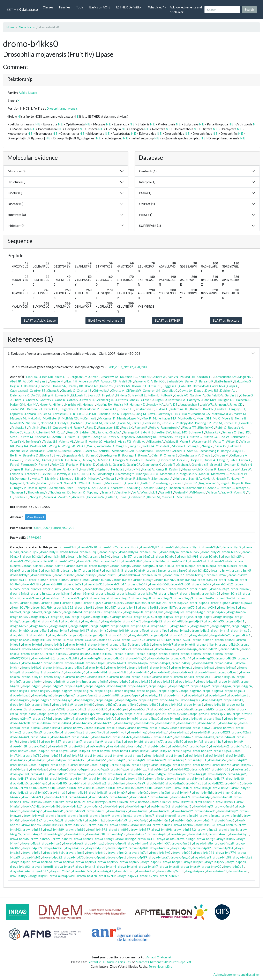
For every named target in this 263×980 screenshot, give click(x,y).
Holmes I (89, 404)
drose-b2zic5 (149, 876)
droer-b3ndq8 (115, 589)
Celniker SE (37, 390)
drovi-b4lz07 (39, 792)
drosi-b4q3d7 (137, 746)
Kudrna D (162, 409)
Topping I (93, 492)
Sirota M (27, 437)
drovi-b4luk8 (106, 788)
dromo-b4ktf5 (119, 672)
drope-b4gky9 (62, 691)
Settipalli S (58, 488)
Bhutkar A (31, 386)
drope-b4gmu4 (235, 691)
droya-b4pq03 (20, 866)
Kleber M (153, 497)
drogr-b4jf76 (19, 626)
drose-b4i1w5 (146, 871)
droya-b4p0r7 (75, 848)
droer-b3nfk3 (199, 589)
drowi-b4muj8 (139, 811)
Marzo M (240, 414)
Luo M (186, 414)
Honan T (72, 469)
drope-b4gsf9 (195, 695)
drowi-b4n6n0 (182, 820)
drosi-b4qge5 (134, 755)
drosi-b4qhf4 (215, 755)
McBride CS (70, 418)
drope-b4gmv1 (87, 695)
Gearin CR (134, 465)
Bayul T (238, 451)
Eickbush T (78, 395)
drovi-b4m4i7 (140, 797)
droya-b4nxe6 (52, 843)
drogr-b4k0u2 (220, 635)
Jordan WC (18, 409)
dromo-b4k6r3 (76, 644)
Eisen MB (47, 377)
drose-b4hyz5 (180, 732)
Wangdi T (166, 492)
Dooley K (136, 460)
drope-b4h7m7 (107, 704)
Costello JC (170, 390)
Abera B (67, 451)
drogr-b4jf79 (39, 626)
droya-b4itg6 (206, 839)
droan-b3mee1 (33, 566)
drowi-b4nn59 (62, 839)
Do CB (35, 395)
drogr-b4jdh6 (31, 621)
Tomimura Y (33, 441)
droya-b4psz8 (169, 866)
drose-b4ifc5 (194, 741)
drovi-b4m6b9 (54, 802)
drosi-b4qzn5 (222, 765)
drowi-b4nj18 (96, 834)
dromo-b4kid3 (53, 663)
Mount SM (204, 418)
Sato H (145, 432)
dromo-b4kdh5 (191, 654)
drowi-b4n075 (227, 825)
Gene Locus (27, 27)
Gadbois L (104, 465)
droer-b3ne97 (178, 589)
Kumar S (196, 409)
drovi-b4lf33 (78, 774)
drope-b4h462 (129, 704)
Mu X (216, 418)
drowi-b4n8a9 (184, 825)
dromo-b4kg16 (159, 658)
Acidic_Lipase (28, 93)
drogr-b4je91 (235, 621)
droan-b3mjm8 (113, 570)
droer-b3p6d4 (200, 603)
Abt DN (28, 381)
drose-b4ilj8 (18, 746)
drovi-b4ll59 (78, 778)
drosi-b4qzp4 (80, 769)
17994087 (34, 537)
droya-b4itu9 (226, 839)
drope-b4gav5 (207, 681)
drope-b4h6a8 (42, 704)
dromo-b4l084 (184, 677)
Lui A (155, 474)
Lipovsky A (63, 474)
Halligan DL (226, 400)
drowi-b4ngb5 (54, 834)
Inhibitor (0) (16, 225)
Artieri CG (158, 381)
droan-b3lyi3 (49, 552)
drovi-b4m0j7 (118, 792)
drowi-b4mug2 (117, 811)
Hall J (29, 469)
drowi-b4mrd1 (54, 811)
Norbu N (56, 483)
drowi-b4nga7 (32, 834)
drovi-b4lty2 (19, 876)
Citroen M (221, 455)
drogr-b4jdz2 (71, 621)
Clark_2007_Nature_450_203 (127, 367)
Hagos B (17, 469)
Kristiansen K (145, 409)
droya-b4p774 (226, 853)
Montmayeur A (162, 478)
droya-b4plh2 (21, 862)
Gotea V (73, 400)
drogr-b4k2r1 (241, 635)
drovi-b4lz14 (78, 792)
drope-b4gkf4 (20, 691)
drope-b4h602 (172, 704)
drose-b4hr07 (145, 723)
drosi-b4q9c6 (19, 751)
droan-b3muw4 (130, 575)
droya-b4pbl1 (31, 857)
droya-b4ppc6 (194, 862)
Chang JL (53, 390)
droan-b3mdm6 (221, 561)
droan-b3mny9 (87, 575)
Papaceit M (94, 423)
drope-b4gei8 (117, 686)
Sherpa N (84, 488)
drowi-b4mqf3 (203, 806)
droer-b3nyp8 (141, 598)
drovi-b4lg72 (137, 774)
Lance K (223, 469)
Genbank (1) (148, 171)
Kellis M (144, 377)
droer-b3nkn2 (20, 593)
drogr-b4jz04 (159, 635)
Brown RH (139, 386)
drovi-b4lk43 (59, 778)
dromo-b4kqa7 (226, 667)
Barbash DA (175, 381)
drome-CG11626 (134, 640)
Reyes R (238, 483)
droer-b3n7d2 (165, 580)
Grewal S (216, 465)
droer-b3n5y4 (144, 580)
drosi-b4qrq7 (177, 760)
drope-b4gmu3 (213, 691)
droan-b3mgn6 (144, 566)
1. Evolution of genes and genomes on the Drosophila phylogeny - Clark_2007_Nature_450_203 (74, 353)
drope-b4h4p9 (212, 700)
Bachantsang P (209, 451)
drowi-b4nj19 (116, 834)
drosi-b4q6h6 (199, 746)
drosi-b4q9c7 (40, 751)
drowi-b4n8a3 (141, 825)
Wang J (185, 441)
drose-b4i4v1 (102, 737)
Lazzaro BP (33, 414)
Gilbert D (18, 400)
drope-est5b (19, 709)
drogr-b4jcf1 (204, 617)
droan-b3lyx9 (211, 552)
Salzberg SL (88, 432)
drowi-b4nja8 (157, 834)
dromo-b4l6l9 (163, 677)
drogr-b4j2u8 (134, 612)
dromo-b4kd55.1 (32, 654)
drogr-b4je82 (153, 621)
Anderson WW (89, 381)
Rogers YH (235, 427)
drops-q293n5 (199, 714)
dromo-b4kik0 (74, 663)
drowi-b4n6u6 (225, 820)
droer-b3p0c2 (73, 603)
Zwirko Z (64, 497)
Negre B (241, 418)
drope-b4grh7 (174, 695)
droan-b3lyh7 (211, 547)
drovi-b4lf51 (97, 774)
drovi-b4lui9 (29, 788)
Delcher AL (228, 390)
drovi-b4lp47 (215, 778)
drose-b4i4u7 (40, 737)
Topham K (78, 492)
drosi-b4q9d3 (60, 751)
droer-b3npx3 (126, 593)
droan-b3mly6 (20, 575)
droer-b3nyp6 (100, 598)
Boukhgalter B (110, 455)
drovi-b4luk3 (87, 788)
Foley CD (58, 465)
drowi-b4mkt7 (72, 806)
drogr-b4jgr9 (60, 630)
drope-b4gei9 (137, 686)
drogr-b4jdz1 (51, 621)
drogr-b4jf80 (59, 626)
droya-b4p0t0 (181, 848)
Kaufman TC (128, 377)
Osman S (97, 483)
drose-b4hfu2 (107, 718)
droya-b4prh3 (86, 866)
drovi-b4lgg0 (197, 774)
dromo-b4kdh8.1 (44, 658)
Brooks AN (123, 386)
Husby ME (133, 469)
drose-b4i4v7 (184, 737)
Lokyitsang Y (125, 474)
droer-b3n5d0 (60, 580)
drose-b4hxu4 (53, 732)
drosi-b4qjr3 (38, 760)
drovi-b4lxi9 (184, 788)
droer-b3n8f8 (53, 584)
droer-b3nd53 (73, 589)
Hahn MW (209, 400)
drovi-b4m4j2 (201, 797)
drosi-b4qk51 (97, 760)
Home (10, 27)
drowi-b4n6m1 (160, 820)
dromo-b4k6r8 (185, 644)
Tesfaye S (242, 488)
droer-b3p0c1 (52, 603)
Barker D (191, 381)
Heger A (45, 404)
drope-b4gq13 (152, 695)
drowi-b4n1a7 (32, 820)
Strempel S (166, 437)
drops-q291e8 (135, 714)
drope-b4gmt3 (125, 691)
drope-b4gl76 (83, 691)
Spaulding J (135, 488)
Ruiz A (61, 432)
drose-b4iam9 (93, 741)
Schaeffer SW (161, 432)
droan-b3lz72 (231, 552)
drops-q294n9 (43, 718)
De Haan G (72, 460)
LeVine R (47, 474)
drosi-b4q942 (74, 755)
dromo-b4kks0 (31, 667)
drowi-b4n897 (140, 829)
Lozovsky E (165, 414)
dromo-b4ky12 (32, 677)
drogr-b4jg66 (241, 626)
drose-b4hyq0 (138, 732)
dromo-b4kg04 (91, 658)
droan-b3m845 (132, 561)
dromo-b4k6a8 (225, 640)
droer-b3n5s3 (125, 871)
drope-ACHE (205, 677)
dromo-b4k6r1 (54, 644)
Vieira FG (124, 441)
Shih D (105, 488)
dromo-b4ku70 (216, 871)
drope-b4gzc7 (191, 700)
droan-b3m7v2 (144, 556)
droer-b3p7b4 (21, 607)
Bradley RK (75, 386)
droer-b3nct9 (52, 589)
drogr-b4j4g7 (195, 612)
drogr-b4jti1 (39, 635)
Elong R (222, 460)
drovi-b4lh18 (39, 778)
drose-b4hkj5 (124, 723)
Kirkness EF (109, 409)
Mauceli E (168, 497)
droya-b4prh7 (148, 866)
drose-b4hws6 (138, 728)
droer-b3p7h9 (42, 607)
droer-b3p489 (149, 607)
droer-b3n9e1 (74, 584)
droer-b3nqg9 (168, 593)
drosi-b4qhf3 (195, 755)
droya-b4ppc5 (173, 862)
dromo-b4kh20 (226, 658)
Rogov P (20, 488)
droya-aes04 (166, 839)
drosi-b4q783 (53, 755)
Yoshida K (163, 446)
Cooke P (16, 460)
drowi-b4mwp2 (228, 811)
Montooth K (186, 418)
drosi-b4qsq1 (101, 765)
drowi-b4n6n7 (203, 820)
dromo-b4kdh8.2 (68, 658)
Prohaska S (19, 427)
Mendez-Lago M (128, 418)
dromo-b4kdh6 (213, 654)
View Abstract (35, 517)
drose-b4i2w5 (241, 732)
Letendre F (32, 474)
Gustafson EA (176, 400)
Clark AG (32, 377)
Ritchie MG (206, 427)
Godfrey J (46, 400)
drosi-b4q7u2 (220, 746)
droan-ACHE (67, 547)
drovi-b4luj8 (48, 788)
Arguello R (141, 381)
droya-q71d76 (60, 871)
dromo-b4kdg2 (147, 654)
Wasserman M (201, 441)
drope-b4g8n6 (77, 681)
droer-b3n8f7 (32, 584)
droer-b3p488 (127, 607)
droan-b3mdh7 (199, 561)
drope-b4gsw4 (216, 695)
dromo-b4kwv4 (205, 672)
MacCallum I (185, 497)
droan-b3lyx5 (149, 552)
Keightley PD (69, 409)
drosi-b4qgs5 (175, 755)
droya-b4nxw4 (138, 843)
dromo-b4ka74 (143, 649)
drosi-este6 (240, 769)
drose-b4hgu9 (171, 718)
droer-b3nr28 (211, 593)
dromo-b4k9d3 (76, 649)
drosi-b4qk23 (77, 760)
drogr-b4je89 (194, 621)
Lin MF (92, 414)
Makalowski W (222, 414)
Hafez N (246, 465)
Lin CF (81, 414)
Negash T (222, 478)
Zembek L (21, 497)
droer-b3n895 (170, 876)
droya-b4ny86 (203, 843)
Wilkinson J (198, 492)
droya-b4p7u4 (138, 853)
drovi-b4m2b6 (160, 792)
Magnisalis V (188, 474)
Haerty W (194, 400)
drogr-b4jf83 (120, 626)
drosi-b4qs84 (40, 765)
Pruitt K (34, 427)
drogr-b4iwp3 (228, 607)
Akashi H (71, 381)
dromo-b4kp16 (182, 667)
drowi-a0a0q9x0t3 (170, 871)
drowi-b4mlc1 (93, 806)
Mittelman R (127, 478)
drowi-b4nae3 (207, 829)
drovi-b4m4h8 (203, 792)
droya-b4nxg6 (95, 843)
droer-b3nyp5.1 (54, 598)
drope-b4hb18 (215, 704)
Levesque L (60, 414)
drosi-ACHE (77, 746)
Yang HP (122, 446)
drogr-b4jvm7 (195, 871)
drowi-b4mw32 (183, 811)
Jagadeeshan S (189, 404)
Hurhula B (118, 469)
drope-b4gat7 (186, 681)
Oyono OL (132, 483)
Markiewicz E (114, 483)
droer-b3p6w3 (242, 603)
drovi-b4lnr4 (196, 778)
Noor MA (47, 423)
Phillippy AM (184, 423)
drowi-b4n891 (76, 829)
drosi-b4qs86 (80, 765)
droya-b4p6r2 (117, 853)
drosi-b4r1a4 (160, 769)
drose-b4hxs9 (32, 732)
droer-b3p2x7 (115, 603)
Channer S (171, 455)
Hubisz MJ (121, 404)
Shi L (95, 488)
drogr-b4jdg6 (224, 617)
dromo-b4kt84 (97, 672)
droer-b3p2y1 (157, 603)
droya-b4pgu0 (180, 857)
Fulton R (167, 395)
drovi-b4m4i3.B (56, 797)
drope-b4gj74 (242, 686)
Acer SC (91, 451)
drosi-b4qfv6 (114, 755)
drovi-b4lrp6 (77, 783)
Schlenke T (196, 432)
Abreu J (79, 451)
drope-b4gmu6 (42, 695)
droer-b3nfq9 (220, 589)
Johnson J (221, 404)
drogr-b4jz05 (179, 635)
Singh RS (244, 432)
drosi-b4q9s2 (161, 751)
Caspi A (232, 386)
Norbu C (43, 483)
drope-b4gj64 (221, 686)
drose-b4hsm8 (32, 728)
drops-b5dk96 (98, 709)
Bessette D (31, 455)
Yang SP (135, 446)
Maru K (204, 474)
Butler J (111, 497)
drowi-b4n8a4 (162, 825)
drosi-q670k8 (19, 774)
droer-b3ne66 (136, 589)
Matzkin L (34, 418)
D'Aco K (46, 460)
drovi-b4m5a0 (222, 797)
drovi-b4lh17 (19, 778)
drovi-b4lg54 (117, 774)
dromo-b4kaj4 (187, 649)
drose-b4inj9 (58, 746)
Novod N (70, 483)
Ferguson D (29, 465)
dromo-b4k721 (121, 649)
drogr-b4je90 (214, 621)
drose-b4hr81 (166, 723)
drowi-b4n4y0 (139, 820)
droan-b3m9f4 (188, 556)
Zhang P (194, 446)
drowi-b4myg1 (210, 816)
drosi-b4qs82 (238, 760)
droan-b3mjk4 (227, 566)
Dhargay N (121, 460)
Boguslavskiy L (74, 455)
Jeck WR (207, 404)
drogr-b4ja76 (143, 617)
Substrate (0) (17, 215)
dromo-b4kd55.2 (57, 654)
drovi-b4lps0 (19, 783)
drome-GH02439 (159, 640)
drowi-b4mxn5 (166, 816)
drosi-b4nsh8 (116, 746)
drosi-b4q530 (223, 751)
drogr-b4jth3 (19, 635)
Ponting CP (203, 423)
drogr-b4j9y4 (40, 617)
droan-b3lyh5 (191, 547)
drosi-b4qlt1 (117, 760)
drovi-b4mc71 (226, 802)
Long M (141, 414)
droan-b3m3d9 (55, 556)
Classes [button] (48, 7)
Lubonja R (143, 474)
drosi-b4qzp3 (59, 769)
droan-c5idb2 (238, 575)
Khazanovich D (193, 469)
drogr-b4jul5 (58, 635)
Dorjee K (196, 460)
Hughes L (103, 469)
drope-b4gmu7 (65, 695)
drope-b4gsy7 (84, 700)
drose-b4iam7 (72, 741)
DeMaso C (104, 460)
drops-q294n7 (21, 718)
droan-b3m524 (88, 561)
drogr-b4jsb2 (240, 630)
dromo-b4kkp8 (160, 663)
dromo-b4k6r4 (98, 644)
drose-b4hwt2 (202, 728)
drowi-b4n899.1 (76, 825)
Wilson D (232, 441)
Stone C (213, 488)
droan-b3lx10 (88, 547)
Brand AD (92, 386)
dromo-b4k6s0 (229, 644)
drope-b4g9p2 (120, 681)
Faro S (14, 465)
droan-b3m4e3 (78, 556)
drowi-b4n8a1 (98, 825)
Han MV (32, 404)
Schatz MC (180, 432)
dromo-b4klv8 (117, 667)
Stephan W (128, 437)
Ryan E (44, 488)
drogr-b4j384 (81, 617)
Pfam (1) (145, 193)
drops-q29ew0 (91, 714)
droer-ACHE (19, 580)
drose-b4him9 (83, 723)
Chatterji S (84, 390)
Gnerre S (32, 400)
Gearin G (119, 465)
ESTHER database (22, 9)
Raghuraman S (209, 483)
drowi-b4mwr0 (56, 816)
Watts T (218, 441)
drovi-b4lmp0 (176, 778)
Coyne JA (186, 390)
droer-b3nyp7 (121, 598)
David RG (212, 390)
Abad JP (16, 381)
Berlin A (16, 455)
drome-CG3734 (86, 640)
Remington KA (171, 427)
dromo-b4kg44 (181, 658)
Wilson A (213, 492)
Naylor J (208, 478)
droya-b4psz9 (190, 866)
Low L (152, 414)
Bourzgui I (129, 455)
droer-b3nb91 (31, 589)
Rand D (91, 427)
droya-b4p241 (204, 853)
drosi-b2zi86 (108, 876)
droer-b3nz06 (204, 598)
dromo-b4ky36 (54, 677)
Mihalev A (95, 478)
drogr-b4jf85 (160, 626)
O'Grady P (62, 423)
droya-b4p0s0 (138, 848)
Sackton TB (205, 377)
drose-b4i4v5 (143, 737)
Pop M (217, 423)
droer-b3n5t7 (123, 580)
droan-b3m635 (110, 561)
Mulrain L (181, 478)
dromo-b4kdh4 (169, 654)
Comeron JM (151, 390)
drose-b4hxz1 (74, 732)
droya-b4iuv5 (31, 843)
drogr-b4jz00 (118, 635)
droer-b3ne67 (157, 589)
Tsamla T (107, 492)
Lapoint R (17, 414)
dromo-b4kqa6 (204, 667)
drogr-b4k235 (41, 640)
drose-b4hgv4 (235, 718)
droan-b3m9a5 (166, 556)
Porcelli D (230, 423)
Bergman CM (78, 377)
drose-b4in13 (38, 746)
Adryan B (41, 381)
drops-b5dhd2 (76, 709)
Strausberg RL (147, 437)
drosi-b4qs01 (197, 760)
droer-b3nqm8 (190, 593)
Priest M (191, 483)
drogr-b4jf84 (140, 626)
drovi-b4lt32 (214, 783)
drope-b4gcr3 (32, 686)
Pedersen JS (151, 423)
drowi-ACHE (31, 806)
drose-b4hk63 (104, 723)
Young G (240, 492)
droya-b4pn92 (130, 862)
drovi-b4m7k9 (75, 802)
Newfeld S (17, 423)
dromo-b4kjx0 (96, 663)
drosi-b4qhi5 (235, 755)
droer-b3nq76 (147, 593)
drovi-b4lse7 (117, 783)
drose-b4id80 (174, 741)
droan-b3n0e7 (174, 575)
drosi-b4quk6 (121, 765)
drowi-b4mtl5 (96, 811)
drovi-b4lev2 (58, 774)
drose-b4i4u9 (61, 737)
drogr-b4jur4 (78, 635)
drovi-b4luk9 (126, 788)
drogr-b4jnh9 (120, 630)
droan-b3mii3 (165, 566)
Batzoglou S (243, 381)
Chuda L (207, 455)
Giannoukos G (152, 465)
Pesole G (168, 423)
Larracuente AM (225, 377)
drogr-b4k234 (20, 640)
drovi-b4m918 (183, 802)
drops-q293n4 (178, 714)
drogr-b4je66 (112, 621)
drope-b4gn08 (109, 695)
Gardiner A (197, 395)
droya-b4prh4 (107, 866)
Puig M (46, 427)
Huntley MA (155, 404)
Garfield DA (215, 395)
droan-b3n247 (217, 575)
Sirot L (15, 437)
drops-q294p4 (64, 718)
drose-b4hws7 (160, 728)
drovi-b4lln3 (136, 778)
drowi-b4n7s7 (32, 825)
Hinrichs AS (73, 404)
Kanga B (161, 469)
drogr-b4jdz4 (91, 621)
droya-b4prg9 (65, 866)
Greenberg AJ (105, 400)
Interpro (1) (147, 182)
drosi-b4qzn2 (182, 765)
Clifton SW (133, 390)
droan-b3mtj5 (108, 575)
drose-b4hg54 (128, 718)
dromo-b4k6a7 (203, 640)
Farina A (245, 460)
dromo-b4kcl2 (230, 649)
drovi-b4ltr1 (233, 783)
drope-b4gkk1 (104, 871)
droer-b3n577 (202, 584)
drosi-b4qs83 (19, 765)
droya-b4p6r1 (96, 853)
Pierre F (178, 483)
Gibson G (246, 395)
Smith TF (74, 437)
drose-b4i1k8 (201, 732)
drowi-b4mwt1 (122, 816)
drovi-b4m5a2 (33, 802)
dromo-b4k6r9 (207, 644)
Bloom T (46, 455)
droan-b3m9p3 (210, 556)
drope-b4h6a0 (20, 704)
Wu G (91, 446)
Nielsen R (32, 423)
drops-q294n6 (242, 714)
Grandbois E (200, 465)
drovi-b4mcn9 (238, 871)
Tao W (224, 437)
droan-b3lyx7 (190, 552)
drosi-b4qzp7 (140, 769)
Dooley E (151, 460)
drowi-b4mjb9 (51, 806)
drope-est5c (37, 709)
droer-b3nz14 (225, 598)
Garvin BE (231, 395)
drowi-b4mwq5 (34, 816)
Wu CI (81, 446)
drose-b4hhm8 (20, 723)
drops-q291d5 (113, 714)
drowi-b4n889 (54, 829)
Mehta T (37, 478)
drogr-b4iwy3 (32, 612)
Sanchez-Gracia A (109, 432)
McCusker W (238, 474)
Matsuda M (18, 418)
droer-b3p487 (106, 607)
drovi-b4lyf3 (222, 788)
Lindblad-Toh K (109, 414)
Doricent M (167, 460)
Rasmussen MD (109, 427)
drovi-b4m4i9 (181, 797)
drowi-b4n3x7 (96, 820)
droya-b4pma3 (42, 862)
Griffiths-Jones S (128, 400)
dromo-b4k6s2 (32, 649)
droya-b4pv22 (212, 866)
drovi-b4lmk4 (155, 778)
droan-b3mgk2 (121, 566)
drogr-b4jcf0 (184, 617)
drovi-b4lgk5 (217, 774)
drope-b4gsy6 (63, 700)
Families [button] (65, 7)
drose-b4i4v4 (122, 737)
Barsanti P (206, 381)
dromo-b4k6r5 (120, 644)
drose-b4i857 (52, 741)
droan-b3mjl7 (72, 570)
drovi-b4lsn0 (175, 783)
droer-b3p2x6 (94, 603)
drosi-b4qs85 (60, 765)
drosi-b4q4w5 (158, 746)
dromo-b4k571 (98, 649)
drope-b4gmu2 (191, 691)
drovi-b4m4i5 (99, 797)
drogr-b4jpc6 (140, 630)
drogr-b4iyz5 (93, 612)
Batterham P (224, 381)
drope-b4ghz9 (179, 686)
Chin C (123, 497)
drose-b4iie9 (234, 741)
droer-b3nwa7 (31, 598)
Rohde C (16, 432)
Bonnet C (92, 455)
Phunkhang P (162, 483)
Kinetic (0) (15, 193)
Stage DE (101, 437)
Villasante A (155, 441)
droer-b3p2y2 (178, 603)
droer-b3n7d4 (207, 580)
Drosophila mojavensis (62, 108)
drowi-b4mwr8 (78, 816)
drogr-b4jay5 (164, 617)
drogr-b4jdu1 (39, 876)
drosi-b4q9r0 (101, 751)
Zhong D (35, 497)
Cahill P (157, 455)
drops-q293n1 (156, 714)
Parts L (136, 423)
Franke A (72, 465)
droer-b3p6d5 (221, 603)
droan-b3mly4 (220, 570)
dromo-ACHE (182, 640)
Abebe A (54, 451)
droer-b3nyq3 (183, 598)
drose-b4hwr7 (74, 728)
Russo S (73, 432)
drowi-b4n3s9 (75, 820)
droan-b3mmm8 (42, 575)
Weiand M (181, 492)
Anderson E (146, 451)
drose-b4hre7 (187, 723)
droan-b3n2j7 (195, 575)
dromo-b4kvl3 (161, 672)
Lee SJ (47, 414)
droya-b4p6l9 (75, 853)
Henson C (41, 469)
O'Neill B (84, 483)
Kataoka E (51, 409)
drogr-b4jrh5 (220, 630)
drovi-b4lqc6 (38, 783)
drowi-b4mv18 (160, 811)
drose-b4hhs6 (41, 723)
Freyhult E (139, 395)
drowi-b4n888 (32, 829)
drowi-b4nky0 (239, 834)
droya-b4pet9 (117, 857)
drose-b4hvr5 (53, 728)
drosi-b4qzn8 (19, 769)
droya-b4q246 (20, 871)
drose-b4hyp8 (96, 732)
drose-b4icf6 (134, 741)
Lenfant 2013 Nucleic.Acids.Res (109, 962)
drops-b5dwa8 (183, 709)
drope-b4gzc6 (170, 700)
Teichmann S (239, 437)
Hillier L (58, 404)
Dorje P (182, 460)
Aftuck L (104, 451)
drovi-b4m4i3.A (33, 797)
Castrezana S (19, 390)
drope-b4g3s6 (225, 677)
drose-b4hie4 (62, 723)
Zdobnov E (179, 446)
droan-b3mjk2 (185, 566)
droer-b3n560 (180, 584)
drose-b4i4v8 (204, 737)
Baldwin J (235, 446)
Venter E (81, 441)
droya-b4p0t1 (202, 848)
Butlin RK (154, 386)
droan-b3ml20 (199, 570)
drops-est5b (28, 714)
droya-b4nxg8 (116, 843)
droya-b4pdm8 (96, 857)
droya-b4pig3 (202, 857)
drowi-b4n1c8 (53, 820)
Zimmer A (50, 497)
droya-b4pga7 (159, 857)
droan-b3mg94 (99, 566)
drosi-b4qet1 (94, 755)
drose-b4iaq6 (114, 741)
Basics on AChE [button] (100, 7)
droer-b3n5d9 (102, 580)
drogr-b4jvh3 (98, 635)
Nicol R (30, 483)
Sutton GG (211, 437)
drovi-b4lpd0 (235, 778)
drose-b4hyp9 (117, 732)
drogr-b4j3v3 (175, 612)
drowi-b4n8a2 (120, 825)
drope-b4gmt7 (147, 691)
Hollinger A (57, 469)
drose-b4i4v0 (81, 737)
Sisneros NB (43, 437)
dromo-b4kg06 (136, 658)
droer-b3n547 (116, 584)
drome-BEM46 (63, 640)
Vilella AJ (139, 441)
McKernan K (107, 418)
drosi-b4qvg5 (141, 765)
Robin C (221, 427)
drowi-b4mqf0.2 (159, 806)
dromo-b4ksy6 (75, 672)
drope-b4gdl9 (74, 686)
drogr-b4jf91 (200, 626)
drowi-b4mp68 (114, 806)
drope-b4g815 (142, 681)
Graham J (183, 465)
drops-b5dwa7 (161, 709)
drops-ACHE (56, 709)
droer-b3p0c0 (31, 603)
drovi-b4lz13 (58, 792)
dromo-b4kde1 (125, 654)
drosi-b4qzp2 (39, 769)
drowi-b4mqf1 (182, 806)
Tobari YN (17, 441)
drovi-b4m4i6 (119, 797)
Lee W (246, 469)
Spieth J (87, 437)
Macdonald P (169, 474)
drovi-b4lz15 (98, 792)
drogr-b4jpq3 (160, 630)
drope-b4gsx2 (20, 700)
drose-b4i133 (31, 741)
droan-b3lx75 (108, 547)
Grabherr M (137, 497)
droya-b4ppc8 (236, 862)
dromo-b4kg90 (203, 658)
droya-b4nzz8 (224, 843)
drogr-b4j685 (123, 617)
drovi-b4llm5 (117, 778)
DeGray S (88, 460)
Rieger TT (189, 427)
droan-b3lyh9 (232, 547)
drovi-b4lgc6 (157, 774)
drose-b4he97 (86, 718)
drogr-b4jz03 (138, 635)
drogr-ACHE (208, 607)
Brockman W (96, 497)
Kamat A (148, 469)
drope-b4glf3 (104, 691)
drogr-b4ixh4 (73, 612)
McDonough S (20, 478)
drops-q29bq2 (48, 714)
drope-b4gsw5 (238, 695)
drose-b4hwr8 (95, 728)
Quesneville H (62, 427)
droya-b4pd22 (52, 857)
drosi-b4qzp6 (120, 769)
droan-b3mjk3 (206, 566)
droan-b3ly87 (150, 547)
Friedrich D (88, 465)
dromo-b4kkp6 (138, 663)
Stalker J (150, 488)
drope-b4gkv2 (41, 691)
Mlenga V (144, 478)
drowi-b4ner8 (228, 829)
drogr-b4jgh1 (40, 630)
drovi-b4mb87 (204, 802)
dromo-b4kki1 (117, 663)
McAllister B (51, 418)
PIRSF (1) (146, 215)
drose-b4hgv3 (214, 718)
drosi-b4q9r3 (141, 751)
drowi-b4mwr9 (100, 816)
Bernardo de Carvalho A (209, 386)
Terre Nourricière (160, 966)
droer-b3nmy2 (84, 593)
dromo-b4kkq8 (182, 663)
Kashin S (175, 469)
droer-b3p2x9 (136, 603)
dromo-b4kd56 (80, 654)
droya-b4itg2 (186, 839)
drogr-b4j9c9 (19, 617)
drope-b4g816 (164, 681)
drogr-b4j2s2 (113, 612)
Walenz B (172, 441)
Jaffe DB (171, 404)
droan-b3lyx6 (170, 552)
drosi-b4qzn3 (202, 765)
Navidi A (195, 478)
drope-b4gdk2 (53, 686)
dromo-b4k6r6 (141, 644)
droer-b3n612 (223, 584)
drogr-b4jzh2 (199, 635)
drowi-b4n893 (97, 829)
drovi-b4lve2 (164, 788)
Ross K (32, 488)
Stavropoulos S (196, 488)
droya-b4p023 (182, 853)
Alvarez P (79, 497)
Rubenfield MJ (45, 432)
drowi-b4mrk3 (75, 811)
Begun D (16, 386)
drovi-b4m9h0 (118, 802)
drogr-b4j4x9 (216, 612)
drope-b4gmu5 (20, 695)
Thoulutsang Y (37, 492)
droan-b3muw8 (152, 575)
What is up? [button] (156, 7)
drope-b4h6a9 (63, 704)
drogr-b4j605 (102, 617)
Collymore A (239, 455)
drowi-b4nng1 (105, 839)
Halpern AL (243, 400)
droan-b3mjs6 (156, 570)
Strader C (227, 488)
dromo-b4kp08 (160, 667)
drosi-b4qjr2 (19, 760)
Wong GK (68, 446)
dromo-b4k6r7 (163, 644)
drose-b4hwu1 (224, 728)
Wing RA (22, 446)
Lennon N (17, 474)
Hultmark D (137, 404)
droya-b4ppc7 (215, 862)
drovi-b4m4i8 (160, 797)
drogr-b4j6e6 (237, 612)
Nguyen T (237, 478)
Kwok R (208, 409)
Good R (60, 400)
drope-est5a (235, 704)
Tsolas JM (50, 441)
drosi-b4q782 (32, 755)
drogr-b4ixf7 (53, 612)
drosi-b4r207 (201, 769)
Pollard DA (187, 377)
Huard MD (87, 469)
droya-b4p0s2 (160, 848)
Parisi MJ (110, 423)
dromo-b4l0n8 (120, 677)
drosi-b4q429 (202, 751)
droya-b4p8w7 (160, 853)
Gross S (146, 400)
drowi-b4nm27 (41, 839)
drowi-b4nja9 (177, 834)
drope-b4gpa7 (130, 695)
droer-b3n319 (95, 584)
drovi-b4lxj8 (202, 788)
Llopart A (127, 414)
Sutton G (196, 437)
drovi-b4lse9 (136, 783)
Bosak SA (59, 386)
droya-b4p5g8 (32, 853)
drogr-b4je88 (173, 621)
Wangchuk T (149, 492)
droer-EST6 (169, 607)
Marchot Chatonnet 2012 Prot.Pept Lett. (164, 962)
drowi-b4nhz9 (75, 834)
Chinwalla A (101, 390)
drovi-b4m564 (140, 802)
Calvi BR (185, 386)
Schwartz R (213, 432)
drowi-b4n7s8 (53, 825)
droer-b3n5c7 (39, 580)
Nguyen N (17, 483)
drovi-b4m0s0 (139, 792)
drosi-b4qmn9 (156, 760)
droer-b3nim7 (240, 589)
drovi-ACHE (39, 774)
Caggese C (170, 386)
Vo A (136, 492)
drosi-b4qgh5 (155, 755)
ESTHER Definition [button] (129, 7)
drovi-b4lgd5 (177, 774)
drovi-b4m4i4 (78, 797)
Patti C (146, 483)
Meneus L (67, 478)
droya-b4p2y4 (128, 876)
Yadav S (227, 492)
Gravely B (87, 400)
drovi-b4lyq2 (241, 788)
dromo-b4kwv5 (228, 672)
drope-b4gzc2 (148, 700)
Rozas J (29, 432)
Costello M (31, 460)
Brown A (144, 455)
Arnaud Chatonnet (159, 957)
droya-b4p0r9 (117, 848)
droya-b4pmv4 (86, 862)
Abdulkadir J (38, 451)
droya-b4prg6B (42, 866)
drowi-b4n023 (205, 825)
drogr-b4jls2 (100, 630)
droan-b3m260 (43, 561)
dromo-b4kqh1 (32, 672)
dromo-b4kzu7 (98, 677)
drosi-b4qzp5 (100, 769)
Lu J (177, 414)
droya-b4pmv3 (64, 862)
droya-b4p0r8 (96, 848)
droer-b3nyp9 (162, 598)
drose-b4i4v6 (163, 737)
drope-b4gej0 (158, 686)
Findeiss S (123, 395)
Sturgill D (181, 437)
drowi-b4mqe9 (136, 806)
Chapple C (68, 390)
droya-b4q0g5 (233, 866)
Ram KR (79, 427)
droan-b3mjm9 (135, 570)
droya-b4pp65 (151, 862)
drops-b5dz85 (204, 709)
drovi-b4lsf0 (156, 783)
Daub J (199, 390)
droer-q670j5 (188, 607)
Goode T (169, 465)
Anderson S (164, 451)
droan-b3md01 (177, 561)
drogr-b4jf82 (100, 626)
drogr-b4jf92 (221, 626)
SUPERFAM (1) (150, 225)
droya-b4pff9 (138, 857)
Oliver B (95, 377)
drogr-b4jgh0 (19, 630)
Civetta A (118, 390)
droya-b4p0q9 (32, 848)
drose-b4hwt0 (181, 728)
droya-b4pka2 (243, 857)
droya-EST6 (40, 871)
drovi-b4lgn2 (237, 774)
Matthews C (219, 474)
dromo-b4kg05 (114, 658)
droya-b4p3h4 (224, 848)
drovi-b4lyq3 (19, 792)
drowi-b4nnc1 (84, 839)
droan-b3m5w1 (100, 556)
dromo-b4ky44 (76, 677)
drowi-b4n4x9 (117, 820)
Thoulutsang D (59, 492)
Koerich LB (126, 409)
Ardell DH (126, 381)
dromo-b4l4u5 (142, 677)
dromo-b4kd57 (103, 654)
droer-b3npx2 (105, 593)
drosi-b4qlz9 (136, 760)
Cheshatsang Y (190, 455)
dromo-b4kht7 (32, 663)
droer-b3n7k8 (228, 580)
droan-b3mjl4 (51, 570)
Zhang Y (207, 446)
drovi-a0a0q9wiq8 (62, 876)
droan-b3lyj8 (89, 552)
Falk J (233, 460)
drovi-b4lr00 (58, 783)
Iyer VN (173, 377)
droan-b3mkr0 (177, 570)
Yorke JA (148, 446)
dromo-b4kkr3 (224, 663)
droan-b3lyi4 (69, 552)
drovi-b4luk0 (67, 788)
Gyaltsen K (231, 465)
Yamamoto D (105, 446)
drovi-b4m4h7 (182, 792)
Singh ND (245, 377)
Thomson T (18, 492)
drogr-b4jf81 (80, 626)
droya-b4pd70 (74, 857)
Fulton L (153, 395)
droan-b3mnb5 (65, 575)
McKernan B (88, 418)
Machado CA (201, 414)
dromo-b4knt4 (138, 667)
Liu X (75, 474)
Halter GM (17, 404)
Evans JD (94, 395)
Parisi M (124, 423)
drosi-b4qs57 (217, 760)
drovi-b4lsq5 (194, 783)
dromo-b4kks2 (74, 667)
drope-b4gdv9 (95, 686)
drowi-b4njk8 (198, 834)
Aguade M (56, 381)
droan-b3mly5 (241, 570)
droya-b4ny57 (160, 843)
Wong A (54, 446)
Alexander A (120, 451)
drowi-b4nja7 (137, 834)
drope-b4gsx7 (41, 700)
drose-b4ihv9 (214, 741)
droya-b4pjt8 (222, 857)
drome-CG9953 (109, 640)
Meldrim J (52, 478)
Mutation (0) (17, 171)
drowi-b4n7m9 (82, 871)
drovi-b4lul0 (145, 788)
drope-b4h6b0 (85, 704)
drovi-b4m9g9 (97, 802)
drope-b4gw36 (127, 700)
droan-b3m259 (20, 561)
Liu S (92, 474)
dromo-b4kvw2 (183, 672)
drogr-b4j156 (60, 617)
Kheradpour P (89, 409)
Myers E (227, 418)
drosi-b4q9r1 (121, 751)
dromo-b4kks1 (53, 667)
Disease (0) (15, 204)
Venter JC (96, 441)
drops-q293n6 (221, 714)
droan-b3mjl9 (92, 570)
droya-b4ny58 (181, 843)
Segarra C (229, 432)
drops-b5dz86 (225, 709)
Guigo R (159, 400)
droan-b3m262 (65, 561)
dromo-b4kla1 (96, 667)
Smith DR (61, 377)
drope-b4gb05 (229, 681)
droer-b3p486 (85, 607)
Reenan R (141, 427)
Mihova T (110, 478)
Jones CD (236, 404)
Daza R (58, 460)
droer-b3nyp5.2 (77, 598)
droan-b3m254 (232, 556)
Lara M (235, 469)
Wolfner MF (38, 446)
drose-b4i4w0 (225, 737)
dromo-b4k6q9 (32, 644)
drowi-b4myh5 (232, 816)
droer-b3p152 (63, 607)
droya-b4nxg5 (73, 843)
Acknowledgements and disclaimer (186, 10)
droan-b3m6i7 (122, 556)
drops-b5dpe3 (119, 709)
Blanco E (45, 386)
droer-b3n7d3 (186, 580)
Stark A (114, 437)
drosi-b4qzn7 (242, 765)
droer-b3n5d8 (81, 580)
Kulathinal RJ (179, 409)
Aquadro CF (109, 381)
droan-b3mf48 (77, 566)
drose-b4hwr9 (117, 728)
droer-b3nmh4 (62, 593)
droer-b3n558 (159, 584)
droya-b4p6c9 (54, 853)
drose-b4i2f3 (221, 732)
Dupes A (209, 460)
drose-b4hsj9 (228, 723)
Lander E (221, 409)
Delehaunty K (19, 395)
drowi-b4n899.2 (185, 829)
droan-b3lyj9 (108, 552)
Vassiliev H (123, 492)
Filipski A (108, 395)
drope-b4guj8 (105, 700)
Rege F (225, 483)
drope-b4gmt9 (169, 691)
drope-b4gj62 (200, 686)
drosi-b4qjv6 (57, 760)
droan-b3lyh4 (170, 547)
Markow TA (110, 377)
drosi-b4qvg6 (162, 765)
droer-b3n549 (138, 584)
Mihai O (80, 478)
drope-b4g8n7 (99, 681)
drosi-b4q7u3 (240, 746)
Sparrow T (118, 488)
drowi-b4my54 (188, 816)
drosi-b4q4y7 (178, 746)
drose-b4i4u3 (19, 737)
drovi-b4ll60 (97, 778)
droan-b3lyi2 (29, 552)
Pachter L (78, 423)
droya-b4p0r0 (54, 848)
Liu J (84, 474)
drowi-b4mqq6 (32, 811)
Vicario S (110, 441)
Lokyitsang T (106, 474)
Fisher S (44, 465)
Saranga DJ (131, 432)
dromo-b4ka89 (165, 649)
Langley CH (237, 409)
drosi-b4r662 (221, 769)
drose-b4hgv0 (192, 718)
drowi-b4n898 (162, 829)
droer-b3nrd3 (232, 593)
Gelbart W (159, 377)
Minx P (146, 418)
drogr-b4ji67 (80, 630)
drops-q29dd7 (70, 714)
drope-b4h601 (150, 704)
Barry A (226, 451)
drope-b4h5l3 (233, 700)
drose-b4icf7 (154, 741)
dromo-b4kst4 (54, 672)
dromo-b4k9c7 (54, 649)
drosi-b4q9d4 (81, 751)
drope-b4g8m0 (55, 681)
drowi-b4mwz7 (144, 816)
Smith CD (60, 437)
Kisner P (210, 469)
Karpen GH (34, 409)
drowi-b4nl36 (19, 839)
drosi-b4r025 (180, 769)
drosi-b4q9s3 (182, 751)
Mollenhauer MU (164, 418)
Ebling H (47, 395)
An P (133, 451)
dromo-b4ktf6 (140, 672)
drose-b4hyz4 (159, 732)
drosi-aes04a (96, 746)
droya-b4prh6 (127, 866)
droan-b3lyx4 (129, 552)
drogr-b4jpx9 (180, 630)
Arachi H (179, 451)
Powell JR (246, 423)
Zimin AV (220, 446)
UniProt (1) (147, 204)
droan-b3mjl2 (31, 570)
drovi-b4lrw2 (97, 783)
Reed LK (127, 427)
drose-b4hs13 (208, 723)
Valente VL (66, 441)
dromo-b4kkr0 (203, 663)
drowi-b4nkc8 (218, 834)
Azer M (192, 451)
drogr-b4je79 (132, 621)
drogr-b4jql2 (200, 630)
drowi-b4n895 (119, 829)
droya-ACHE (146, 839)
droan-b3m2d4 (33, 556)
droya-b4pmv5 (108, 862)
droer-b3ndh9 (94, 589)
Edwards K (62, 395)
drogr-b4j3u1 (154, 612)
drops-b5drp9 (140, 709)
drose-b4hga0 (149, 718)
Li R (72, 414)
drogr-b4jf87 (180, 626)
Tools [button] (80, 7)
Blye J (57, 455)
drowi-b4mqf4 (224, 806)
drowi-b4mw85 (205, 811)
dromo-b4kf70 (87, 876)
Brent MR (107, 386)
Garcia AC (181, 395)
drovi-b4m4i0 (224, 792)
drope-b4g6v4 (33, 681)
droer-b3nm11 (41, 593)
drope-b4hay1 (194, 704)
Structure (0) (16, 182)
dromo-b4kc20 (209, 649)
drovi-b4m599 (161, 802)
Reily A (154, 427)
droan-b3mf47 (55, 566)
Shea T (71, 488)
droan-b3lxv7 (129, 547)
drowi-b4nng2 (126, 839)
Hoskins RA (104, 404)
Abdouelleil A (19, 451)
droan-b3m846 (155, 561)
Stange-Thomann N (171, 488)
